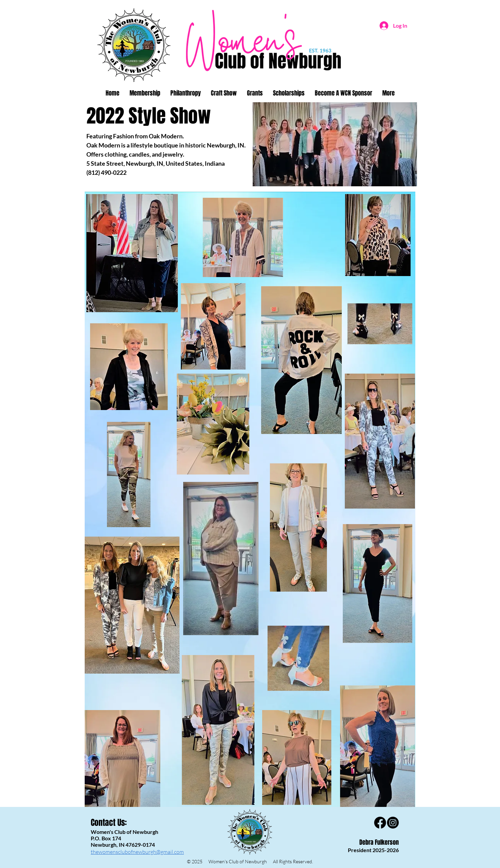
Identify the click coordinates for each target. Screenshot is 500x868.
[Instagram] (393, 823)
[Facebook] (380, 823)
